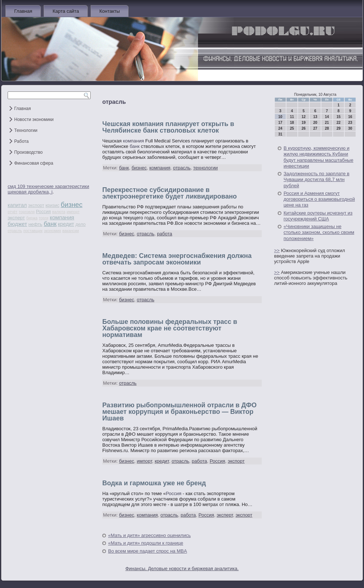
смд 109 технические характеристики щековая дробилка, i (48, 189)
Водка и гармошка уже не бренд (154, 483)
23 (350, 123)
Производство (28, 152)
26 (303, 128)
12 (303, 117)
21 (327, 123)
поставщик (33, 231)
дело (80, 224)
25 (292, 128)
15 (338, 117)
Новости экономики (34, 119)
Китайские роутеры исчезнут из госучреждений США (318, 216)
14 (327, 117)
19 (303, 123)
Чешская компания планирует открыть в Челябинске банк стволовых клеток (168, 127)
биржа (32, 218)
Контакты (110, 11)
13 (315, 117)
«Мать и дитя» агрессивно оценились (149, 535)
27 (315, 128)
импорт (73, 212)
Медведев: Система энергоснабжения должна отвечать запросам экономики (177, 259)
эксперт (16, 218)
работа (165, 234)
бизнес (72, 205)
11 (292, 117)
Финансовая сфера (34, 163)
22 (338, 123)
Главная (23, 11)
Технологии (26, 130)
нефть (35, 224)
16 (350, 117)
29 (338, 128)
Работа (21, 141)
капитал (17, 205)
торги (44, 218)
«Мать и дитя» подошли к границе (146, 543)
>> (277, 250)
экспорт (36, 205)
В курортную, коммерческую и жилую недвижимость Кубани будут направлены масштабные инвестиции (318, 157)
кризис (52, 205)
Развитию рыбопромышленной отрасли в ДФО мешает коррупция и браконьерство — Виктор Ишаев (179, 412)
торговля (27, 212)
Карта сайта (66, 11)
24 (280, 128)
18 (292, 123)
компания (62, 217)
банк (50, 224)
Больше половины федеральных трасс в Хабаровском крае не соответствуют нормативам (170, 328)
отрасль (15, 231)
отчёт (13, 212)
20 (315, 123)
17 (280, 123)
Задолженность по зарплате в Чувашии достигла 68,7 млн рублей (316, 180)
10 (280, 117)
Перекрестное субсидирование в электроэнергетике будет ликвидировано (170, 193)
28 (327, 128)
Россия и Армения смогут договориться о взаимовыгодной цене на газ (319, 199)
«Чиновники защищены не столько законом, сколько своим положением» (319, 232)
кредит (66, 224)
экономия (53, 231)
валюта (59, 212)
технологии (206, 168)
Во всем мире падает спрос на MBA (148, 551)
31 (280, 134)
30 (350, 128)
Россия (43, 212)
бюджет (17, 224)
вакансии (70, 231)
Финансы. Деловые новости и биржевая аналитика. (182, 569)
